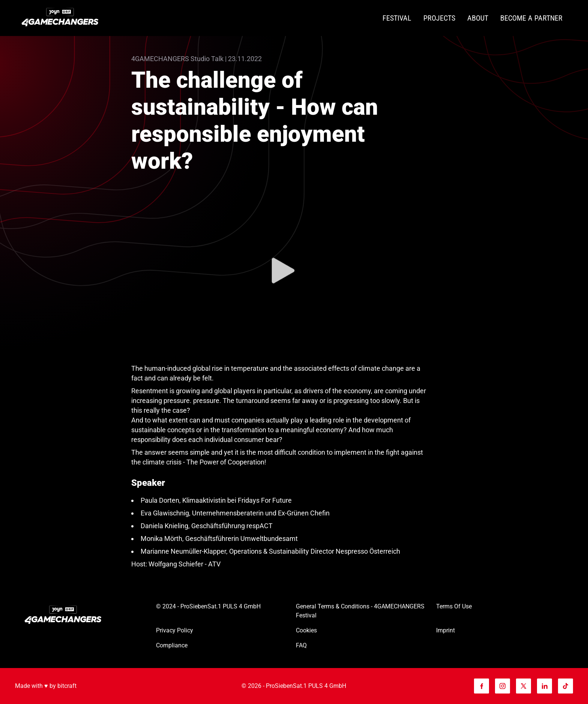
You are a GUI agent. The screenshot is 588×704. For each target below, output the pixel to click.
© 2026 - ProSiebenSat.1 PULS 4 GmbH (294, 686)
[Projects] (439, 18)
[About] (478, 18)
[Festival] (397, 18)
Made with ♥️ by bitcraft (46, 686)
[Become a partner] (531, 18)
